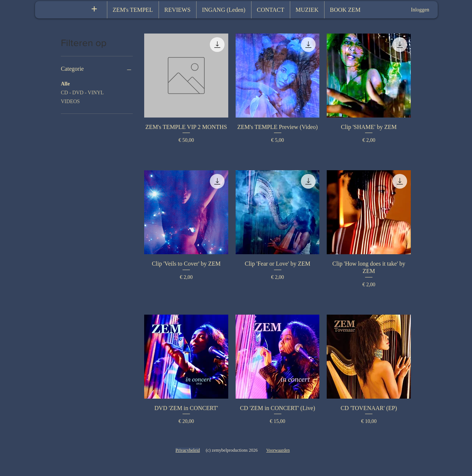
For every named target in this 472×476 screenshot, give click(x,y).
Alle (65, 83)
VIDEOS (70, 101)
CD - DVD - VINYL (82, 92)
